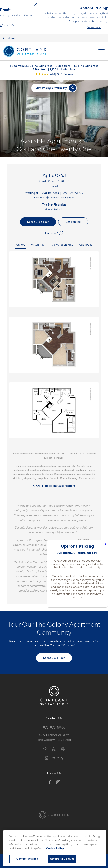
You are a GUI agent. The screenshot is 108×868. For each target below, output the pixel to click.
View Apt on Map (62, 243)
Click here (64, 24)
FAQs (36, 484)
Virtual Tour (38, 243)
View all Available (54, 207)
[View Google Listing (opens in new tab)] (54, 72)
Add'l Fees (42, 196)
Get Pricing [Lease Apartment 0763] (73, 220)
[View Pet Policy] (54, 756)
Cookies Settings (27, 859)
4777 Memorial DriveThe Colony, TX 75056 (54, 735)
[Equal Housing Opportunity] (46, 747)
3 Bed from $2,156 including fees (54, 67)
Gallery (21, 243)
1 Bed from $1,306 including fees (31, 64)
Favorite (54, 231)
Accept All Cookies (62, 859)
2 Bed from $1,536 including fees (77, 64)
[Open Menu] (101, 50)
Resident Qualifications (60, 484)
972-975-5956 (54, 725)
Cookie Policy (55, 848)
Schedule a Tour (38, 220)
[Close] (99, 837)
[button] (53, 29)
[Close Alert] (104, 3)
